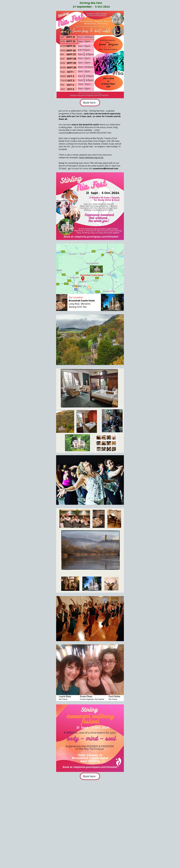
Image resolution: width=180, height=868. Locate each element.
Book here (90, 103)
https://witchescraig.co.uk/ (91, 157)
